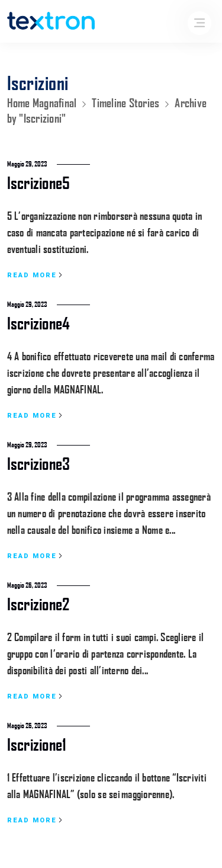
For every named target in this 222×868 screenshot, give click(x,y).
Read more (35, 276)
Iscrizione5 (39, 182)
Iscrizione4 (39, 323)
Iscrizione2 (38, 603)
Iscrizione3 (39, 463)
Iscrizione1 (37, 744)
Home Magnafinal (42, 103)
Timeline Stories (126, 103)
